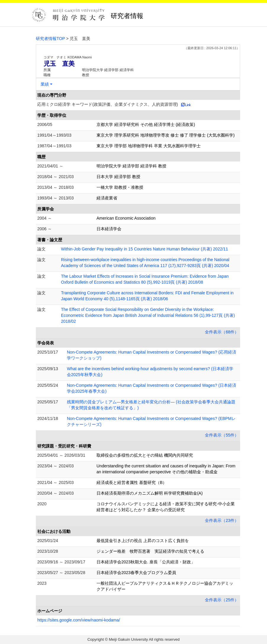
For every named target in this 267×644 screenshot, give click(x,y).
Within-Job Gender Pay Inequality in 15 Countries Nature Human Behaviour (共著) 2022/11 (144, 249)
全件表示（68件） (222, 332)
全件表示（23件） (222, 520)
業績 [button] (45, 84)
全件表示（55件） (222, 435)
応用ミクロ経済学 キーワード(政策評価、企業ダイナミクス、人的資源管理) (108, 104)
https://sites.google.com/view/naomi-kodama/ (79, 620)
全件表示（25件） (222, 600)
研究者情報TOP (50, 39)
